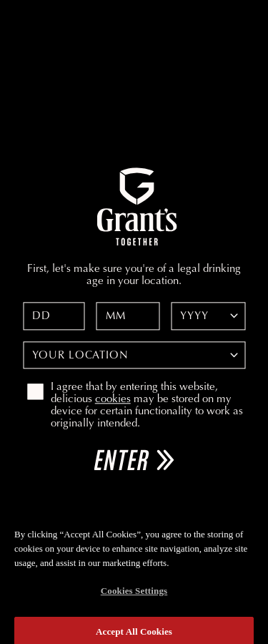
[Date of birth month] (128, 316)
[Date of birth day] (54, 316)
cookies (113, 400)
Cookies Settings (134, 596)
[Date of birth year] (208, 316)
